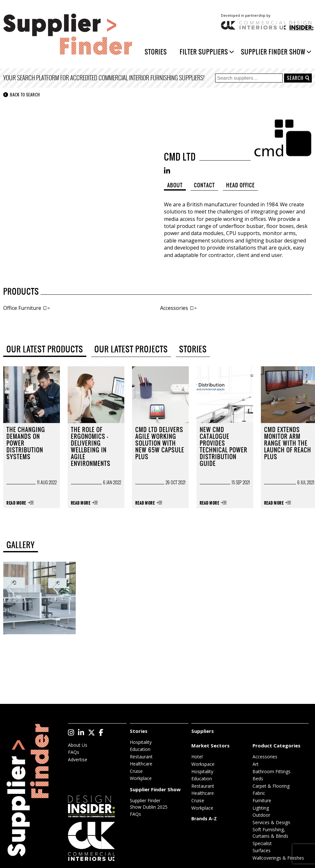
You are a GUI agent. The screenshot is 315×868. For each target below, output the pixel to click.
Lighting (261, 808)
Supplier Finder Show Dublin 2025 (149, 804)
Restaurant (141, 757)
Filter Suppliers (204, 52)
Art (256, 764)
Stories (156, 52)
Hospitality (141, 742)
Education (140, 749)
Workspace (203, 764)
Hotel (197, 757)
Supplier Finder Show (273, 52)
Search (295, 78)
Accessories (174, 308)
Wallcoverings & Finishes (278, 858)
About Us (78, 745)
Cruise (136, 771)
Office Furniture (22, 308)
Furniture (262, 800)
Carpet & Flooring (271, 786)
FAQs (74, 752)
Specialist (262, 843)
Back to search (22, 95)
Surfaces (262, 850)
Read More (16, 503)
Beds (258, 779)
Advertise (78, 759)
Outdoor (261, 815)
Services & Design (271, 822)
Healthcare (141, 764)
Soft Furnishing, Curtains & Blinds (270, 833)
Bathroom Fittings (272, 771)
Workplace (141, 778)
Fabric (259, 793)
